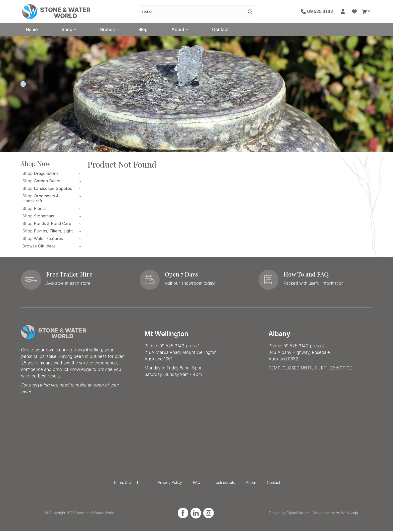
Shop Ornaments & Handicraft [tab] (40, 199)
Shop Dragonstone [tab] (40, 174)
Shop (72, 30)
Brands (115, 30)
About (192, 30)
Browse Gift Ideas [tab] (39, 247)
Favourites (356, 12)
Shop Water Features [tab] (43, 239)
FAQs (198, 484)
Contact (238, 30)
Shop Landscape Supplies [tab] (47, 189)
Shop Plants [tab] (34, 209)
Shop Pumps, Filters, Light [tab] (47, 232)
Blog (154, 30)
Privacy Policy (170, 484)
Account (344, 12)
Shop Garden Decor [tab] (42, 182)
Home (34, 30)
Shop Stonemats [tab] (38, 217)
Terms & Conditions (130, 484)
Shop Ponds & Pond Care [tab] (47, 224)
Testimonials (224, 484)
